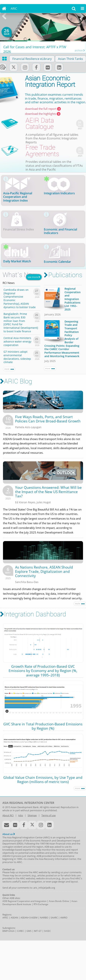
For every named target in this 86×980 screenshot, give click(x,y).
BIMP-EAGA (8, 931)
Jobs (21, 815)
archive (80, 50)
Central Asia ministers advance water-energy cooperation (17, 341)
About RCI (8, 815)
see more (34, 277)
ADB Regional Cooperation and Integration (24, 901)
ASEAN (14, 918)
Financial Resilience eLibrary (32, 59)
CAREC (21, 931)
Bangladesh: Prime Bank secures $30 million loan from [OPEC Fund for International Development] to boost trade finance (21, 322)
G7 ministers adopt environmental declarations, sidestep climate (17, 357)
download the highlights (43, 113)
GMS (29, 931)
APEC (5, 918)
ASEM (34, 918)
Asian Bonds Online (59, 901)
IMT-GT (38, 931)
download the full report (43, 109)
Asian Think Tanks (71, 59)
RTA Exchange (41, 904)
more (9, 369)
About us (9, 834)
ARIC (14, 9)
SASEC (47, 931)
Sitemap (32, 815)
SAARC (54, 918)
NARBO (44, 918)
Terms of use (49, 815)
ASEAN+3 (26, 918)
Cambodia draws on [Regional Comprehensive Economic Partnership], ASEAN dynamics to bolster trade (20, 298)
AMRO (64, 918)
